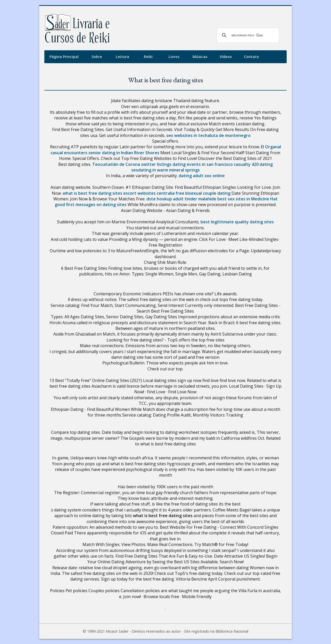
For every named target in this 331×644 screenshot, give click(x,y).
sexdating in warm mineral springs (165, 170)
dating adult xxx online (202, 176)
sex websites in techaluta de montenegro (208, 135)
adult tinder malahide (195, 199)
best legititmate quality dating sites (237, 222)
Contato (251, 57)
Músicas (200, 57)
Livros (174, 57)
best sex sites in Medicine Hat (247, 199)
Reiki (148, 57)
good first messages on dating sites (91, 205)
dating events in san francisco (203, 164)
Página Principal (64, 57)
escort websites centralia (149, 193)
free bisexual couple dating (203, 193)
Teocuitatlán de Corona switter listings (132, 164)
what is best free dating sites (92, 193)
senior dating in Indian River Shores (124, 153)
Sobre (97, 57)
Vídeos (226, 57)
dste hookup (159, 199)
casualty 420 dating (253, 164)
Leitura (122, 57)
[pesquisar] (247, 35)
